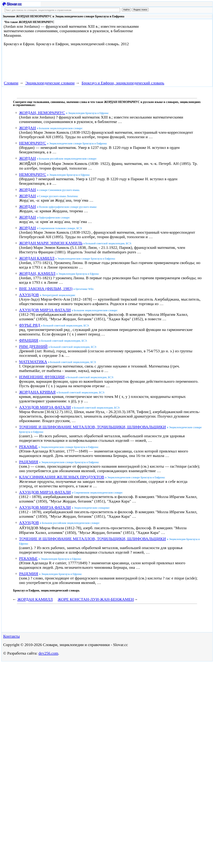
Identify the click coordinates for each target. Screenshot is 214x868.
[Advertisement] (177, 47)
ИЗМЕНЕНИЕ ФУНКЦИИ (42, 377)
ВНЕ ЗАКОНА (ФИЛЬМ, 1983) (46, 289)
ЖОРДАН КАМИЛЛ (37, 258)
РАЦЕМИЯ (29, 462)
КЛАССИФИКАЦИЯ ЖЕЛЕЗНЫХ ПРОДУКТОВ (62, 477)
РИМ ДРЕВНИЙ (33, 346)
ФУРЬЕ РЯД (30, 325)
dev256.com (48, 653)
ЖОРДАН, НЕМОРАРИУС (42, 113)
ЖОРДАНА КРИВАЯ (37, 392)
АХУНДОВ (29, 295)
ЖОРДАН (28, 128)
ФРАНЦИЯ (29, 340)
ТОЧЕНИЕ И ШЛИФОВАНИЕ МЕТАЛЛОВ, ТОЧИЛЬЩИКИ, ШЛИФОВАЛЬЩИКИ (92, 427)
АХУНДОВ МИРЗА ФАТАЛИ (45, 310)
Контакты (11, 636)
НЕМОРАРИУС (33, 143)
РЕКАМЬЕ (28, 447)
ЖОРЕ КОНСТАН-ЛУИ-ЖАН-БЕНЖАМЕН (96, 599)
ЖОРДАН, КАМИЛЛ (37, 273)
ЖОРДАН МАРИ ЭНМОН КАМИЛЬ (51, 243)
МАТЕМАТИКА (33, 362)
